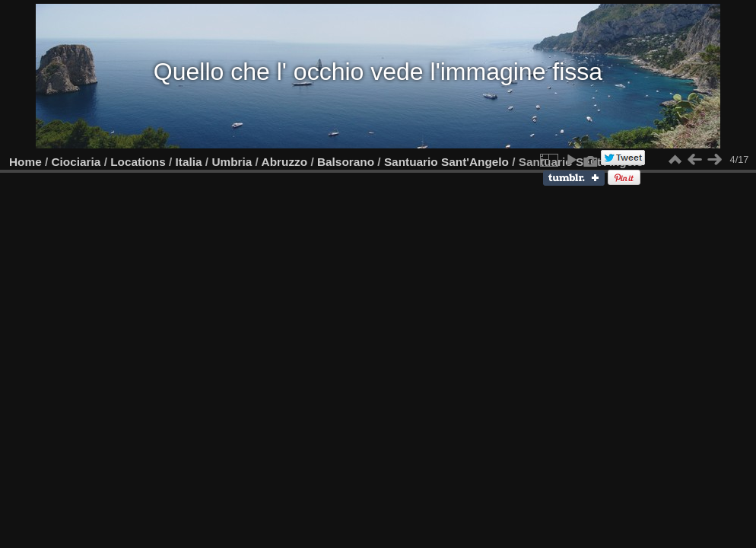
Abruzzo (285, 162)
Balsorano (346, 162)
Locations (138, 162)
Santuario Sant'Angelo (446, 162)
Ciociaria (76, 162)
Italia (189, 162)
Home (25, 162)
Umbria (232, 162)
